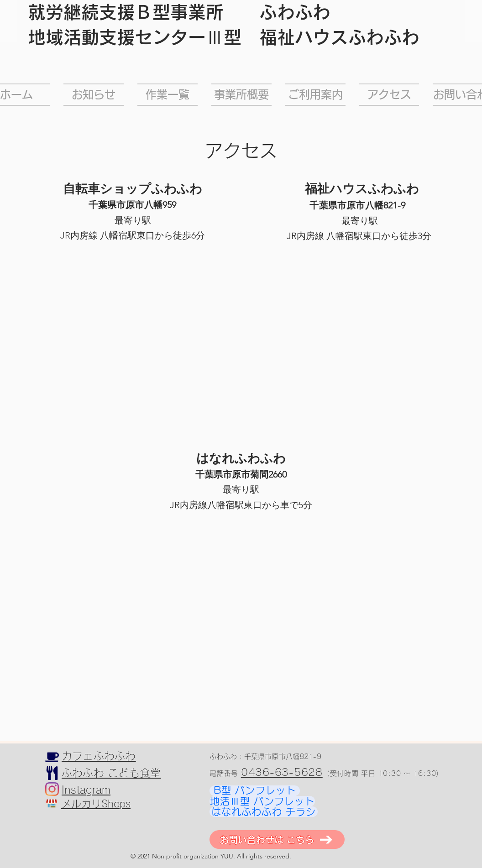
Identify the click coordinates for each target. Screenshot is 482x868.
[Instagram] (52, 789)
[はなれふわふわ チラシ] (264, 812)
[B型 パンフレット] (255, 791)
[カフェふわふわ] (52, 757)
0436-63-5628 (282, 772)
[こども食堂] (52, 773)
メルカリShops (96, 804)
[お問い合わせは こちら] (277, 839)
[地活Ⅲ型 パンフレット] (262, 801)
